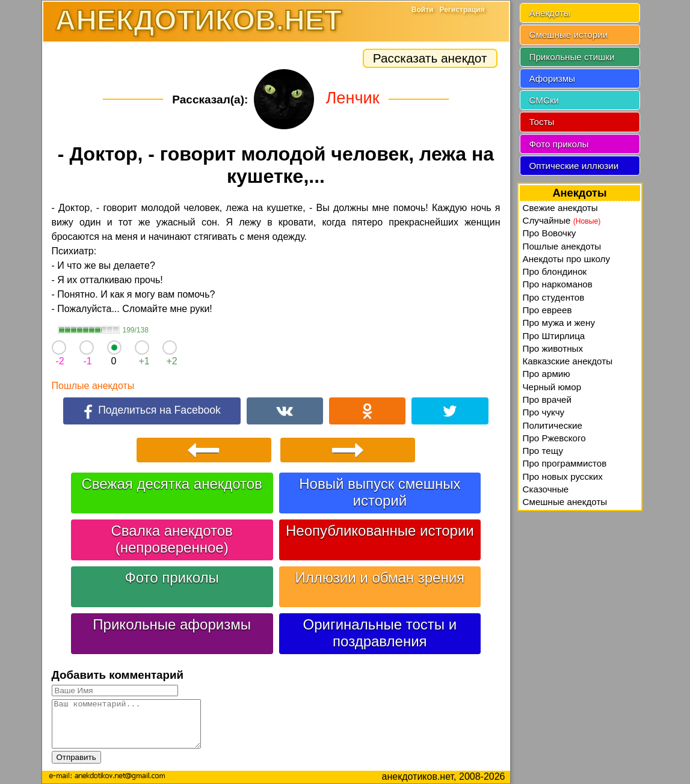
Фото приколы (171, 577)
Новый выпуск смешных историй (380, 492)
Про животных (553, 348)
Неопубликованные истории (380, 531)
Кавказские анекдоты (568, 361)
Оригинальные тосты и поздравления (380, 633)
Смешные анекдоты (565, 502)
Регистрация (462, 10)
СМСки (544, 100)
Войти (423, 10)
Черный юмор (552, 387)
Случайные (562, 220)
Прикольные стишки (572, 57)
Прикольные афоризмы (172, 624)
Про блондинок (555, 271)
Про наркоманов (558, 284)
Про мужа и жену (559, 323)
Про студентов (554, 297)
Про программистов (565, 463)
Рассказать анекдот (430, 58)
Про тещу (543, 451)
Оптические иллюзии (574, 166)
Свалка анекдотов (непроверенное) (172, 539)
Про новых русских (563, 476)
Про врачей (547, 400)
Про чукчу (544, 412)
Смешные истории (569, 35)
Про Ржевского (554, 438)
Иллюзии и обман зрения (380, 577)
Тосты (542, 122)
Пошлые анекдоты (93, 386)
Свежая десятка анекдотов (171, 484)
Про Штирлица (554, 336)
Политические (553, 425)
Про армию (547, 374)
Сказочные (546, 489)
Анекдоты (550, 13)
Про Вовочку (550, 233)
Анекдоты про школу (567, 259)
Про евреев (547, 310)
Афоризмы (553, 78)
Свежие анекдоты (560, 208)
